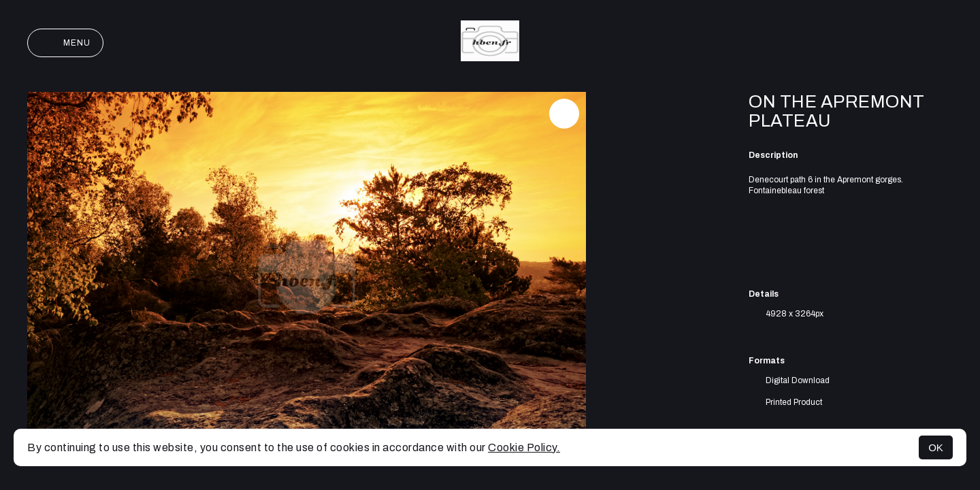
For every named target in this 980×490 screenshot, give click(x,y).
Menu (65, 43)
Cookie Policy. (524, 447)
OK (936, 447)
